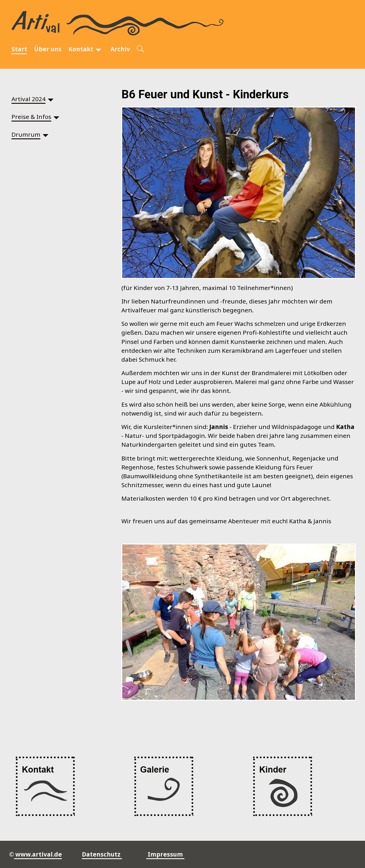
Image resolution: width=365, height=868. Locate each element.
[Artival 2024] (51, 99)
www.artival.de (38, 854)
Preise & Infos (31, 117)
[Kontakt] (98, 49)
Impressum (165, 854)
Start (19, 49)
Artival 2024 (28, 99)
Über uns (48, 49)
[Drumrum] (46, 135)
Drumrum (26, 134)
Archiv (120, 49)
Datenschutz (102, 854)
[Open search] (140, 49)
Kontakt (81, 49)
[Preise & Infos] (56, 117)
